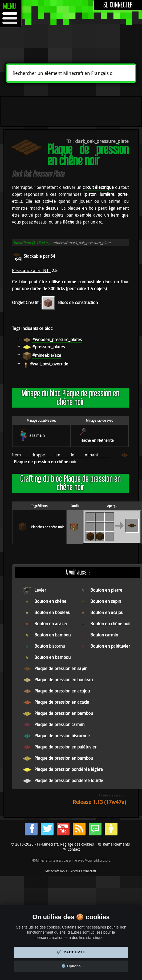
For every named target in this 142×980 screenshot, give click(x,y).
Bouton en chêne (50, 601)
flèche (69, 222)
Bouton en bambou (52, 635)
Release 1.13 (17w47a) (99, 802)
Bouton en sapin (106, 601)
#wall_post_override (49, 364)
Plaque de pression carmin (59, 724)
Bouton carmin (104, 635)
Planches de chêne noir (48, 527)
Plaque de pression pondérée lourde (69, 780)
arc (99, 222)
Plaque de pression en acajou (62, 691)
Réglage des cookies (77, 844)
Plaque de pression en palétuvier (65, 747)
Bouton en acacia (51, 624)
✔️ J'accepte (71, 952)
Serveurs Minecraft (83, 871)
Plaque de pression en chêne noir (45, 462)
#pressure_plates (48, 347)
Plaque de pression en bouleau (64, 680)
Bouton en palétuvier (110, 646)
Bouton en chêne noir (111, 624)
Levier (40, 590)
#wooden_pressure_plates (57, 340)
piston (91, 194)
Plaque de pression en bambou (64, 713)
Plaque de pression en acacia (62, 702)
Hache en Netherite (97, 440)
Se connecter (118, 5)
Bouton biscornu (50, 646)
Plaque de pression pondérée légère (69, 769)
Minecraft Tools (56, 871)
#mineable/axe (47, 355)
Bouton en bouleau (52, 612)
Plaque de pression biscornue (62, 736)
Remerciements (116, 844)
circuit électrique (98, 187)
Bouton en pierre (106, 590)
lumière (107, 194)
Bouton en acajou (107, 612)
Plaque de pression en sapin (61, 668)
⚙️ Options (71, 966)
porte (123, 194)
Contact (74, 849)
